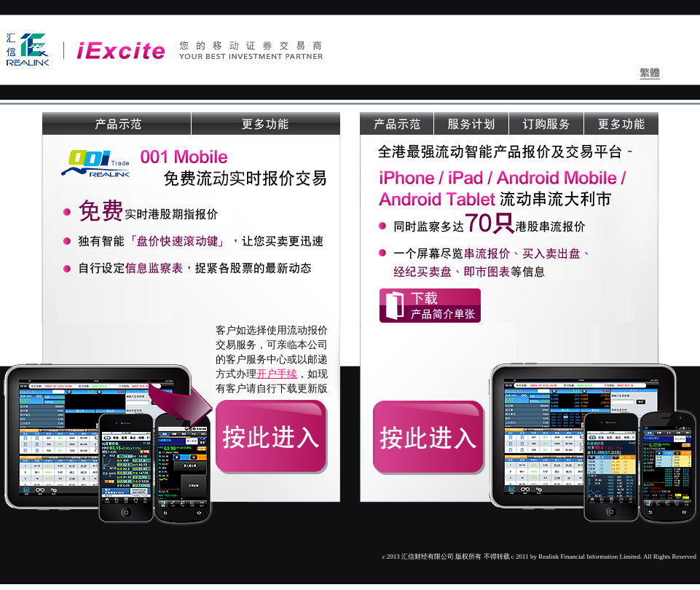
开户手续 (277, 374)
